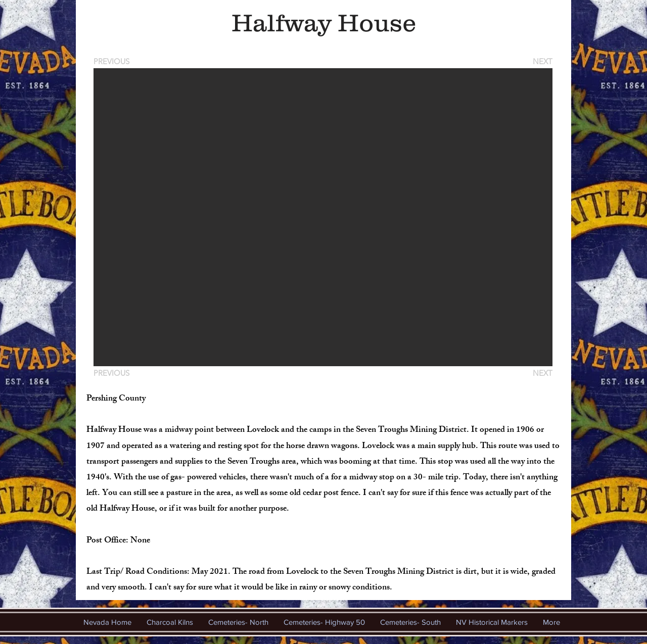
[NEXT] (542, 61)
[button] (323, 217)
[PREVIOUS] (113, 61)
